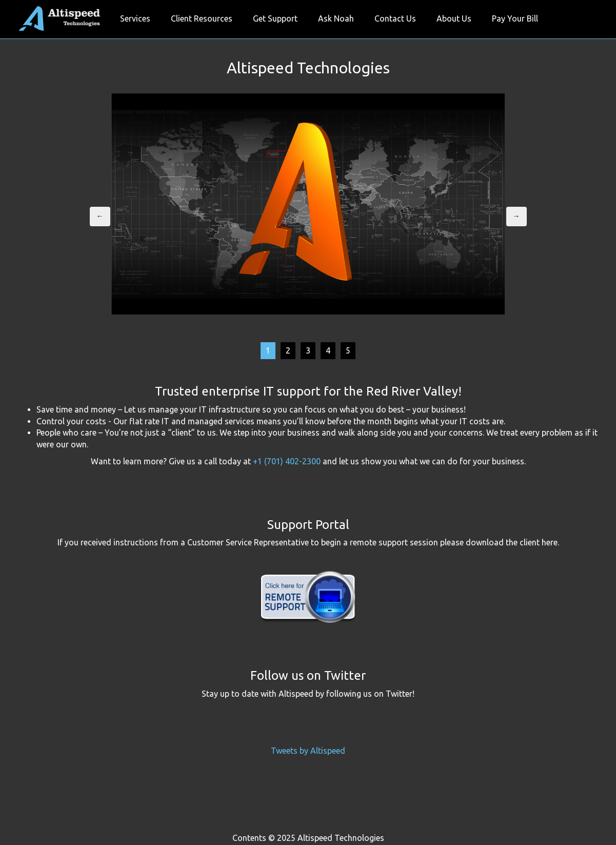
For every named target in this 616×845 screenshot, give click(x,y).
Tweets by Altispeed (308, 751)
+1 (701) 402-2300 (287, 461)
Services (135, 18)
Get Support (275, 18)
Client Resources (202, 18)
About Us (454, 18)
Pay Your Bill (515, 18)
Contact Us (395, 18)
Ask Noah (336, 18)
